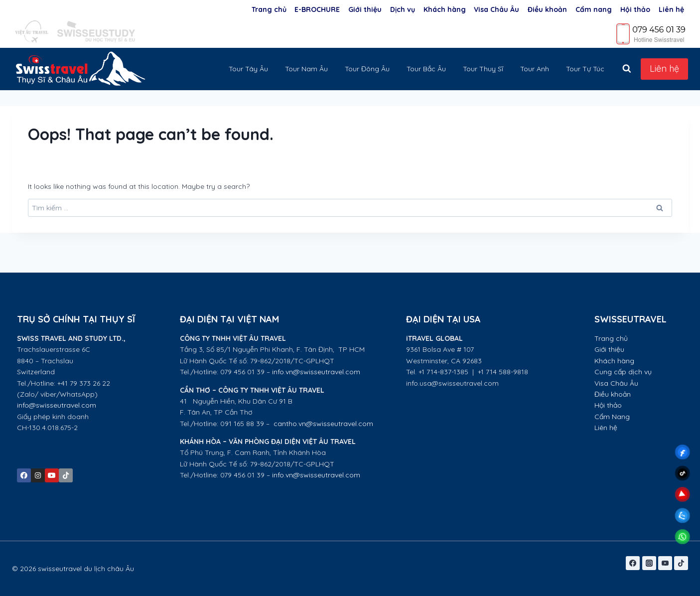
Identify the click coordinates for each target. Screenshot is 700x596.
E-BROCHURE (317, 9)
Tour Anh (535, 69)
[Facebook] (633, 563)
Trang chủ (269, 9)
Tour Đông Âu (367, 69)
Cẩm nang (594, 9)
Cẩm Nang (613, 417)
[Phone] (651, 33)
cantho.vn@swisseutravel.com (323, 424)
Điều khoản (547, 9)
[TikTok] (681, 563)
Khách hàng (445, 9)
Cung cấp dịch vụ (623, 372)
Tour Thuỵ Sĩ (483, 69)
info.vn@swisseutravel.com (316, 372)
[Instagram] (649, 563)
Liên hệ (671, 9)
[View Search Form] (627, 69)
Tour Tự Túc (585, 69)
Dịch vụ (403, 9)
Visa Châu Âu (496, 9)
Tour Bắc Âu (426, 69)
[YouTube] (665, 563)
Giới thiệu (365, 9)
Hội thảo (635, 9)
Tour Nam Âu (306, 69)
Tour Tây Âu (248, 69)
